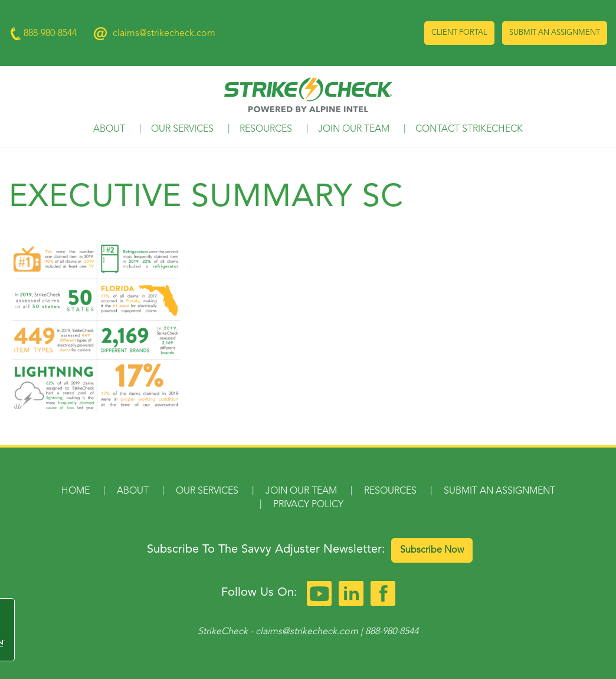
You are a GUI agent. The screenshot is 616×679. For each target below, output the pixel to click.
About (109, 129)
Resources (266, 129)
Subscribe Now (432, 550)
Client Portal (459, 33)
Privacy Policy (308, 505)
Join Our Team (354, 129)
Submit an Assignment (555, 33)
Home (76, 491)
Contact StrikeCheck (469, 129)
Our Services (182, 129)
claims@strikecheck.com (164, 34)
